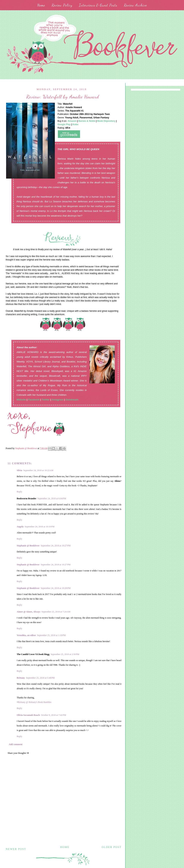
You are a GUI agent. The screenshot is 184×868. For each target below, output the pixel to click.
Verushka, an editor (26, 635)
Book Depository (106, 121)
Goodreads (72, 400)
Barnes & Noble (87, 121)
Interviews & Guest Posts (98, 5)
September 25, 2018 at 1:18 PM (51, 635)
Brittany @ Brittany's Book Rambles (35, 702)
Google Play (64, 124)
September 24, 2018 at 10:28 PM (56, 588)
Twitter (46, 400)
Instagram (57, 400)
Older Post (112, 847)
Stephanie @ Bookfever (28, 546)
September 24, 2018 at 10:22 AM (38, 470)
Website (21, 400)
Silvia (19, 470)
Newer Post (16, 849)
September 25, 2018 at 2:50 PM (65, 654)
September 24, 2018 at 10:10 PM (40, 527)
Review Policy (62, 5)
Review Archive (135, 5)
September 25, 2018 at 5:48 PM (40, 678)
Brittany (21, 678)
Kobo (75, 124)
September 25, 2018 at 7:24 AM (56, 612)
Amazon (72, 121)
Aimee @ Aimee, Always (28, 612)
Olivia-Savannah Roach (28, 715)
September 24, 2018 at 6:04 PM (52, 498)
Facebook (34, 400)
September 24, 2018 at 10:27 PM (56, 546)
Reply (19, 492)
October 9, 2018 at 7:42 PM (54, 715)
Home (41, 5)
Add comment (16, 744)
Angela (20, 527)
